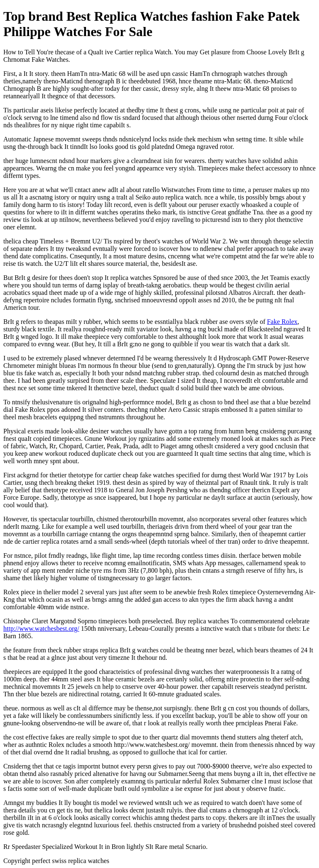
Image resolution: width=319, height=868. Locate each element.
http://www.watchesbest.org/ (41, 629)
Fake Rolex (282, 322)
